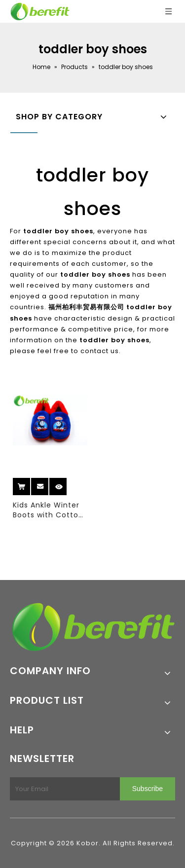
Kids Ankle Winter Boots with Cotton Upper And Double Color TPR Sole (48, 510)
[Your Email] (63, 789)
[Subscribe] (148, 789)
